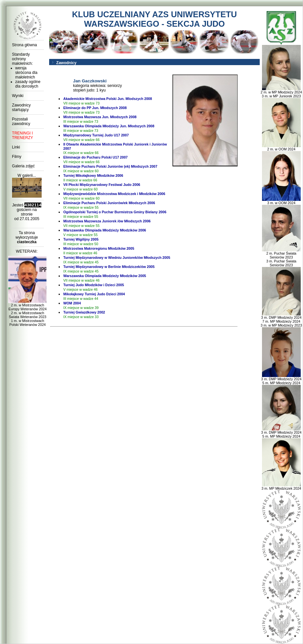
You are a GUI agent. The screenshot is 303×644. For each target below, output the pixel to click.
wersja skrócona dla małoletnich (26, 73)
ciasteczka (27, 242)
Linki (16, 147)
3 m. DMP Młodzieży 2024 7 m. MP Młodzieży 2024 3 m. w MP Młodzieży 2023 (281, 320)
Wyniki (18, 96)
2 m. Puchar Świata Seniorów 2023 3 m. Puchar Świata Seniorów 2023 (281, 258)
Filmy (17, 157)
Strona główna (25, 45)
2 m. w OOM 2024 (281, 147)
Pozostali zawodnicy (21, 121)
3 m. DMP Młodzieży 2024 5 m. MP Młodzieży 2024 (281, 379)
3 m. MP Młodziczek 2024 (281, 487)
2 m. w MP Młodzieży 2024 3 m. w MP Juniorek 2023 (281, 92)
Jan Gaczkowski (90, 81)
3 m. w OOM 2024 (281, 201)
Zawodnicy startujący (21, 107)
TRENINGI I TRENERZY (23, 135)
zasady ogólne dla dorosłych (28, 84)
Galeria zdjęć (23, 166)
